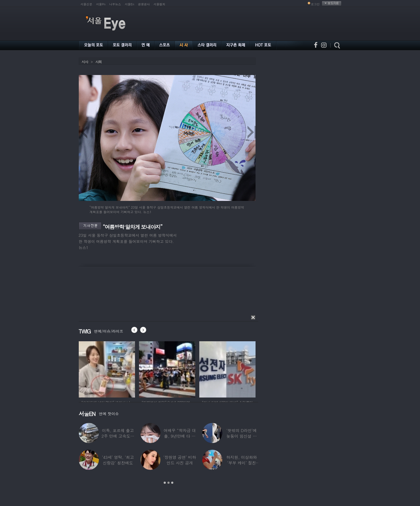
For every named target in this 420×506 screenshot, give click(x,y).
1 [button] (165, 483)
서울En (130, 4)
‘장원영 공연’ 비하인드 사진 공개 (180, 460)
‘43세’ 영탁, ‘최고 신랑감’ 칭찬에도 (118, 460)
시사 (85, 62)
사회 (99, 62)
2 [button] (168, 483)
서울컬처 (159, 4)
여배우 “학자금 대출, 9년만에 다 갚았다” (180, 436)
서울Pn (101, 4)
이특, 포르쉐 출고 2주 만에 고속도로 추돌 (118, 436)
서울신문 (87, 4)
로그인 (315, 4)
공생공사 (144, 4)
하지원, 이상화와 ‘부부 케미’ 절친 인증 (242, 463)
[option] (108, 369)
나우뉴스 (115, 4)
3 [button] (172, 483)
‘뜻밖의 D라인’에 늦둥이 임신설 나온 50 (242, 436)
